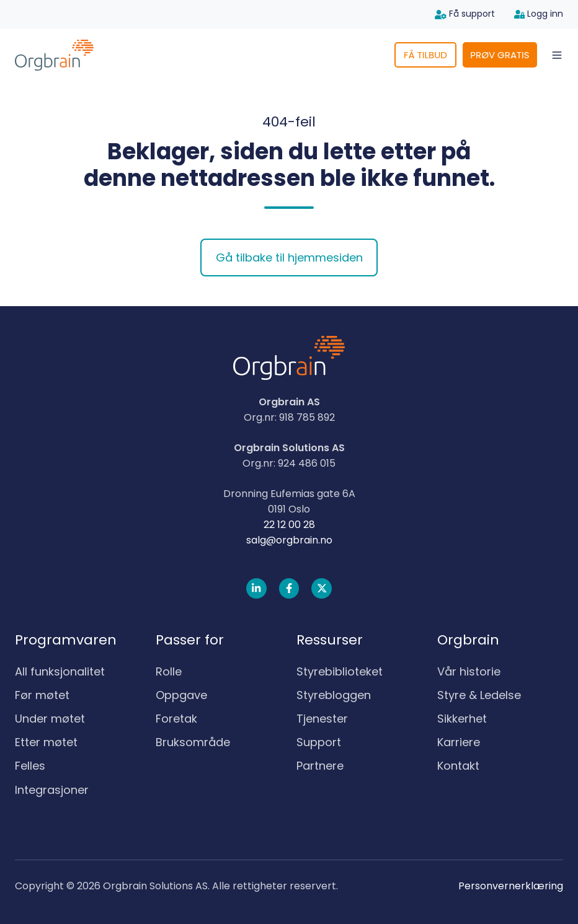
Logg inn (539, 14)
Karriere (459, 742)
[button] (557, 55)
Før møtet (42, 695)
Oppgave (181, 695)
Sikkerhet (462, 719)
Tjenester (322, 719)
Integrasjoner (52, 790)
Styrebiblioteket (340, 671)
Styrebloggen (334, 695)
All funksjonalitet (60, 671)
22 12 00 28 (289, 525)
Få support (465, 14)
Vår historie (469, 671)
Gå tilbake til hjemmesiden (289, 257)
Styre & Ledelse (479, 695)
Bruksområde (193, 742)
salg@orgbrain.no (289, 540)
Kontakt (458, 766)
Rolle (169, 671)
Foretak (176, 719)
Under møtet (50, 719)
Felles (30, 766)
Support (319, 742)
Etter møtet (46, 742)
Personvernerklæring (511, 886)
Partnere (320, 766)
